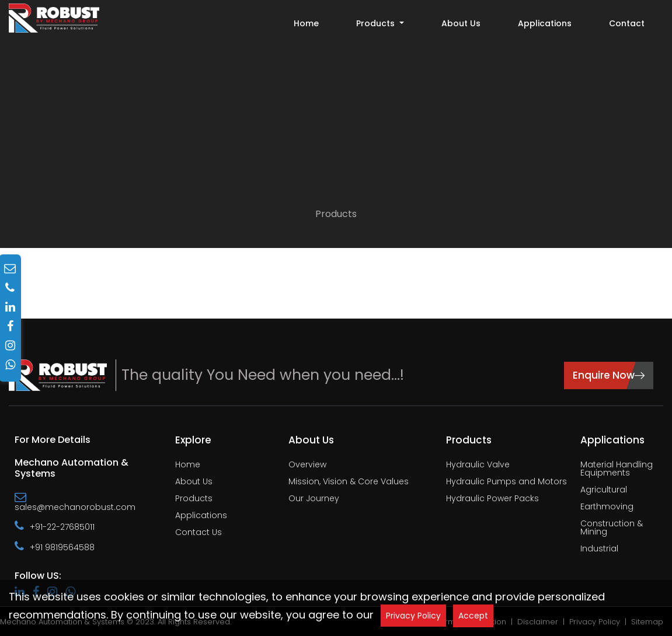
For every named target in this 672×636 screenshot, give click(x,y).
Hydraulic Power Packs (492, 499)
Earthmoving (607, 507)
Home (306, 23)
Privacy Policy (413, 616)
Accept (473, 616)
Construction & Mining (612, 528)
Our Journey (314, 499)
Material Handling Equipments (617, 469)
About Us (461, 23)
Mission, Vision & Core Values (349, 482)
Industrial (599, 549)
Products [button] (377, 23)
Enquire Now (609, 375)
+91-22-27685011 (55, 526)
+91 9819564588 (55, 547)
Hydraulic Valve (478, 465)
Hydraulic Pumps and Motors (506, 482)
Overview (307, 465)
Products (336, 214)
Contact (627, 23)
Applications (545, 23)
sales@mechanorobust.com (75, 502)
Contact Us (199, 533)
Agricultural (604, 490)
